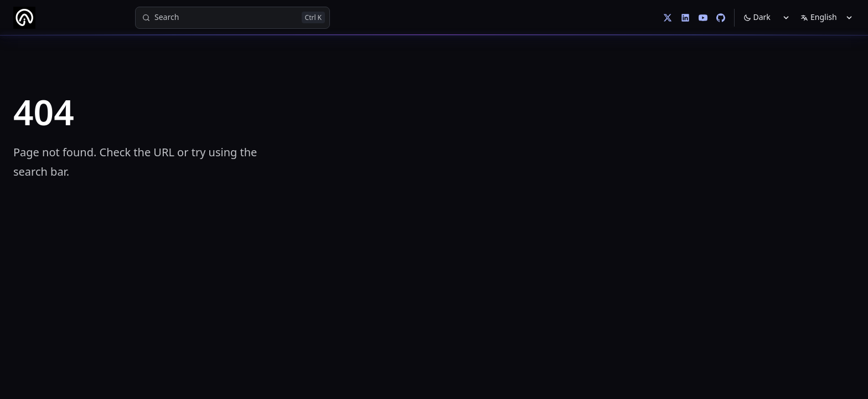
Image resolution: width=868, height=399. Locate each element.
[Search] (232, 18)
